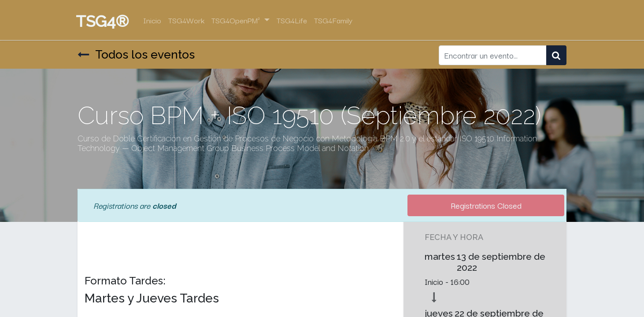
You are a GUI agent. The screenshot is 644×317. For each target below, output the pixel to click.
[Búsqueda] (556, 55)
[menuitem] (154, 20)
